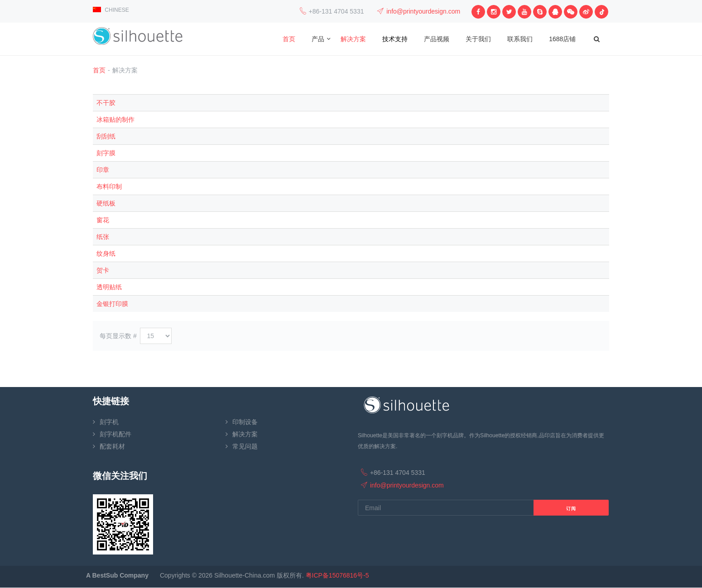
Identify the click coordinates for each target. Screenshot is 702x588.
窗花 (103, 220)
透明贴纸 (109, 287)
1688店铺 (562, 39)
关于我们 (478, 39)
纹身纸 (106, 253)
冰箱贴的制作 (115, 120)
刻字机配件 (115, 434)
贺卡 (103, 270)
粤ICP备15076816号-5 (337, 575)
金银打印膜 (112, 304)
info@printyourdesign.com (423, 11)
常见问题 (245, 446)
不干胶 (106, 103)
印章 (103, 170)
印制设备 (245, 422)
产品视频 (437, 39)
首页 (289, 39)
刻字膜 (106, 153)
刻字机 (109, 422)
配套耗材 (112, 446)
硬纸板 (106, 203)
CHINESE (111, 10)
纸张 (103, 237)
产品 (318, 39)
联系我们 (520, 39)
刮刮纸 (106, 136)
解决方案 (353, 39)
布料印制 (109, 186)
